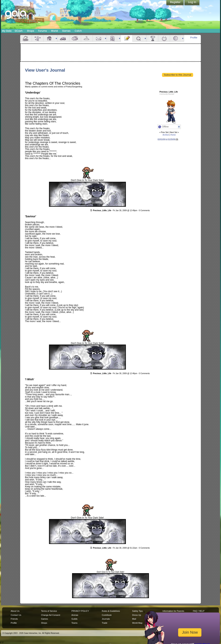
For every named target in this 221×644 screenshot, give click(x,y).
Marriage (164, 38)
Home (173, 135)
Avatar (38, 38)
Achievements (152, 38)
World (54, 31)
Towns (74, 623)
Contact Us (16, 615)
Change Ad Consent (51, 615)
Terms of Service (49, 611)
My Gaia (7, 31)
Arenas (75, 615)
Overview (26, 38)
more (56, 38)
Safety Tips (138, 611)
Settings (176, 38)
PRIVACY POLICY (80, 611)
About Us (15, 611)
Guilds (74, 619)
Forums (42, 31)
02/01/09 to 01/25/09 (166, 139)
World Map (137, 623)
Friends (113, 38)
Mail (99, 38)
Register (175, 3)
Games (66, 31)
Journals (106, 619)
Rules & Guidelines (111, 611)
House (49, 38)
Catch (78, 31)
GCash (19, 31)
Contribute (107, 615)
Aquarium (75, 38)
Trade (105, 623)
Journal (127, 38)
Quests (138, 38)
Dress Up (137, 615)
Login (192, 3)
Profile (194, 38)
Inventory (87, 38)
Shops (30, 31)
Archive (166, 135)
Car (63, 38)
